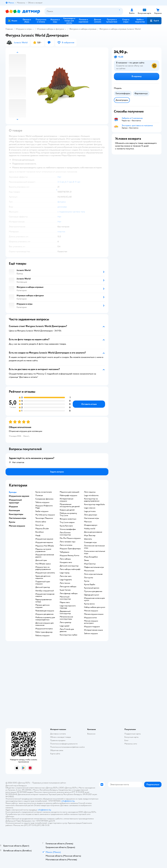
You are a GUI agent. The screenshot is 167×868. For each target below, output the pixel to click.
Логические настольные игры (94, 547)
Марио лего (65, 602)
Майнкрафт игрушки (68, 495)
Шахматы (88, 539)
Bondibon (40, 532)
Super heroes (65, 590)
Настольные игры (92, 518)
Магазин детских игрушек (43, 606)
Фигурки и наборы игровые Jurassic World (120, 29)
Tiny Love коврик (67, 522)
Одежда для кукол (92, 595)
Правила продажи (58, 740)
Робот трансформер (44, 632)
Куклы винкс (89, 604)
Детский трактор (43, 587)
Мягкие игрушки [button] (17, 526)
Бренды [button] (13, 492)
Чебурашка (64, 552)
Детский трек (41, 560)
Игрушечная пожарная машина (45, 595)
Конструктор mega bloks (94, 504)
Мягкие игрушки (91, 611)
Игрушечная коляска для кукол (94, 599)
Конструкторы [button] (16, 514)
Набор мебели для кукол (95, 607)
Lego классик (90, 508)
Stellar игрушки (42, 511)
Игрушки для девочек (45, 614)
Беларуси (23, 786)
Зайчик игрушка (91, 634)
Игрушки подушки (92, 627)
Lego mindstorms (91, 495)
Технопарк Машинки (44, 518)
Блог (126, 740)
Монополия (89, 571)
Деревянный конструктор (65, 612)
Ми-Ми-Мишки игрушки (70, 538)
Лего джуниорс (91, 515)
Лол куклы (89, 578)
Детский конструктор (69, 566)
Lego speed (64, 626)
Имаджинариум (91, 525)
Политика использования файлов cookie (67, 747)
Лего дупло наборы (68, 587)
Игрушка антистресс (44, 629)
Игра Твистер (90, 536)
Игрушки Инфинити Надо (44, 507)
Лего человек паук (68, 542)
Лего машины (90, 492)
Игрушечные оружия (44, 539)
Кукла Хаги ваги (66, 526)
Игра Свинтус (90, 564)
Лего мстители (66, 545)
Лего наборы (65, 559)
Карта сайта (55, 754)
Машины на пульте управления (43, 550)
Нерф (38, 536)
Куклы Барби (90, 585)
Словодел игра (90, 542)
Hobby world (90, 529)
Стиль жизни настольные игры (95, 552)
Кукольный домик (92, 588)
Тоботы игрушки (42, 502)
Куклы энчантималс (44, 492)
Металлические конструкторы (66, 618)
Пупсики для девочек (93, 591)
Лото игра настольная (93, 574)
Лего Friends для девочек (67, 630)
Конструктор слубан (69, 635)
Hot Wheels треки (43, 564)
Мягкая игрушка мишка (94, 614)
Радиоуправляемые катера (43, 601)
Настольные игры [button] (17, 518)
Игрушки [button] (13, 507)
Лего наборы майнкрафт (70, 569)
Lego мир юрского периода (68, 607)
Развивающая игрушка (45, 611)
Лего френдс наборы (69, 593)
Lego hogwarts (66, 580)
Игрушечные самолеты (45, 573)
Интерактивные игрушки (66, 500)
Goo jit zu (39, 525)
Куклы (87, 581)
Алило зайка (41, 522)
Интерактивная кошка (93, 630)
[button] (154, 21)
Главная (9, 29)
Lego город (64, 573)
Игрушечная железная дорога (45, 556)
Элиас (87, 560)
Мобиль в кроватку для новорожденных (45, 619)
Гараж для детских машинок (43, 577)
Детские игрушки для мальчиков (44, 624)
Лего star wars (66, 576)
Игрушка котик (90, 618)
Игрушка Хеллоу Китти (69, 556)
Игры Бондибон (91, 557)
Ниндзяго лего (66, 562)
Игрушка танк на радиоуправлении (43, 568)
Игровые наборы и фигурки (51, 29)
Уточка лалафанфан (68, 529)
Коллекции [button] (14, 510)
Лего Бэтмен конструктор (65, 534)
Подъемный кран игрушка (43, 583)
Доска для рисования (93, 532)
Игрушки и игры (24, 29)
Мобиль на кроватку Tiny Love (68, 514)
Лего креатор (65, 622)
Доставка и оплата (58, 734)
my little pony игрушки (45, 515)
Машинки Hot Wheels (45, 546)
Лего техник (65, 583)
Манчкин (88, 522)
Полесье (39, 495)
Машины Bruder (42, 529)
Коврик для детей (67, 510)
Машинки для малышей (69, 492)
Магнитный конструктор (65, 598)
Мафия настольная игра (94, 567)
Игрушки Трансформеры (70, 549)
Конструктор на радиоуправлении (92, 500)
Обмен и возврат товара (60, 737)
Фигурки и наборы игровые (83, 29)
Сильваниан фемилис (44, 499)
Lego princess (90, 511)
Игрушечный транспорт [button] (15, 501)
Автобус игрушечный (45, 591)
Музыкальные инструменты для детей (70, 505)
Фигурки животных (68, 519)
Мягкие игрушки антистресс (91, 622)
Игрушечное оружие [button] (19, 496)
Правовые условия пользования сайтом (49, 783)
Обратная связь (57, 750)
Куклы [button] (12, 522)
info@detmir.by (68, 801)
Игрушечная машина (44, 542)
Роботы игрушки (42, 636)
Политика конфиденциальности (64, 744)
